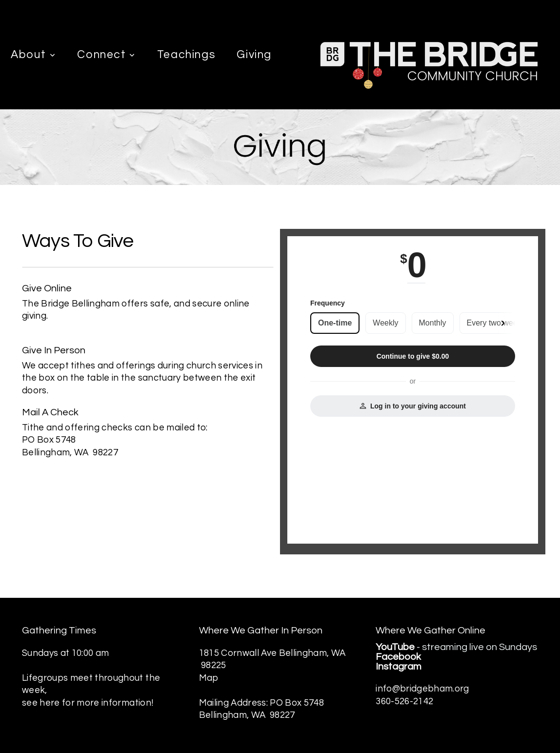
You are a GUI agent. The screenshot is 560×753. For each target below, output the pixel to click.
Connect (106, 55)
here (51, 703)
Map (209, 678)
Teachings (186, 55)
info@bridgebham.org (422, 689)
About (33, 55)
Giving (254, 55)
